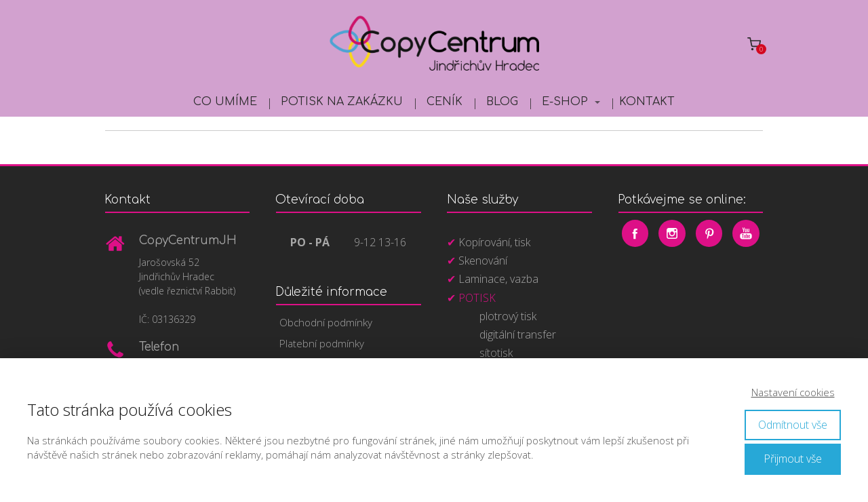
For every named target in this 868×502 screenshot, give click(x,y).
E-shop (565, 102)
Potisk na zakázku (342, 102)
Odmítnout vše (793, 425)
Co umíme (225, 102)
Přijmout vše (793, 459)
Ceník (445, 102)
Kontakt (647, 102)
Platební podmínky (322, 343)
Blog (502, 102)
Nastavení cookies (793, 392)
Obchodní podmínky (326, 322)
